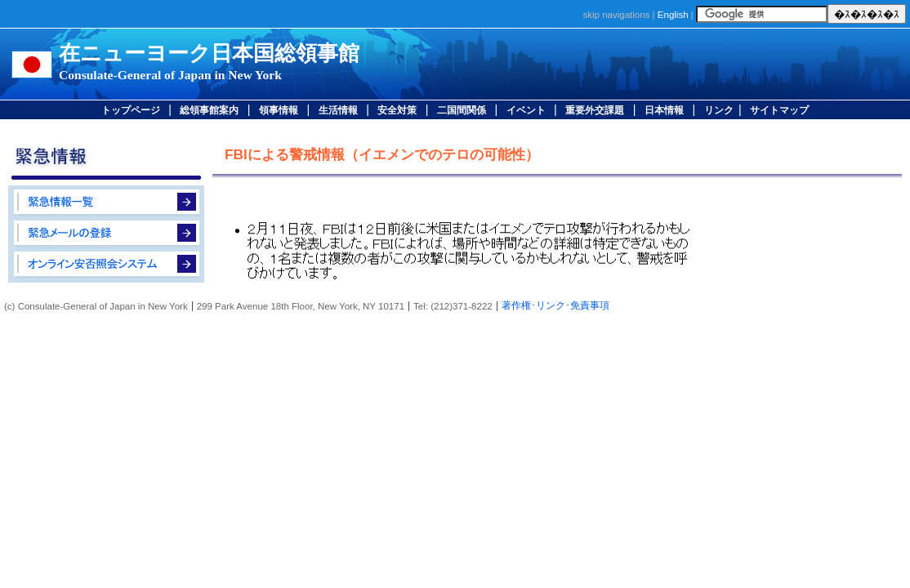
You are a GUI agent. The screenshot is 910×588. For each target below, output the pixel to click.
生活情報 (338, 110)
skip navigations (616, 15)
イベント (526, 110)
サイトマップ (779, 110)
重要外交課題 (595, 110)
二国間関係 (462, 110)
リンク (719, 110)
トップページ (131, 110)
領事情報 (279, 110)
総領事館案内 (209, 110)
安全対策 (397, 110)
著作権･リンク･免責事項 (555, 305)
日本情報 (664, 110)
